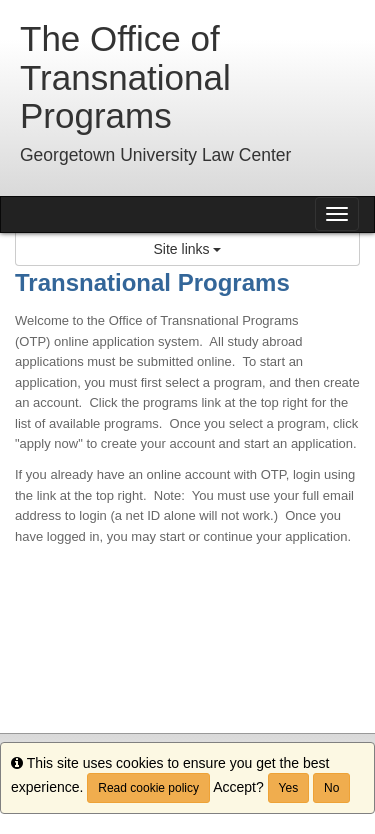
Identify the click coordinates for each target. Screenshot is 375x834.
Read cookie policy (148, 788)
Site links (188, 249)
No (331, 788)
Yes (289, 788)
